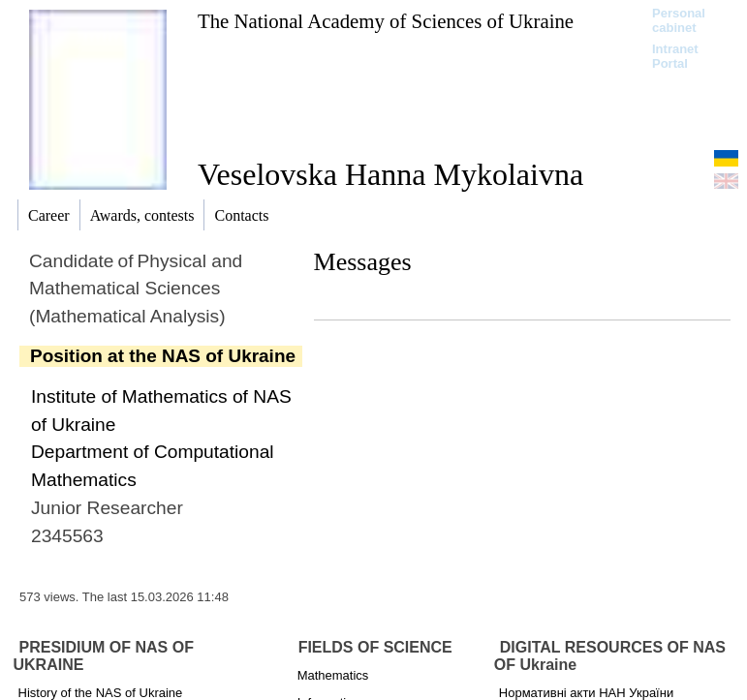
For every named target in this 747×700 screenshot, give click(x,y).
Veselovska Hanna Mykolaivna (390, 174)
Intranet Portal (675, 56)
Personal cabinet (679, 20)
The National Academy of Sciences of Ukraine (386, 21)
